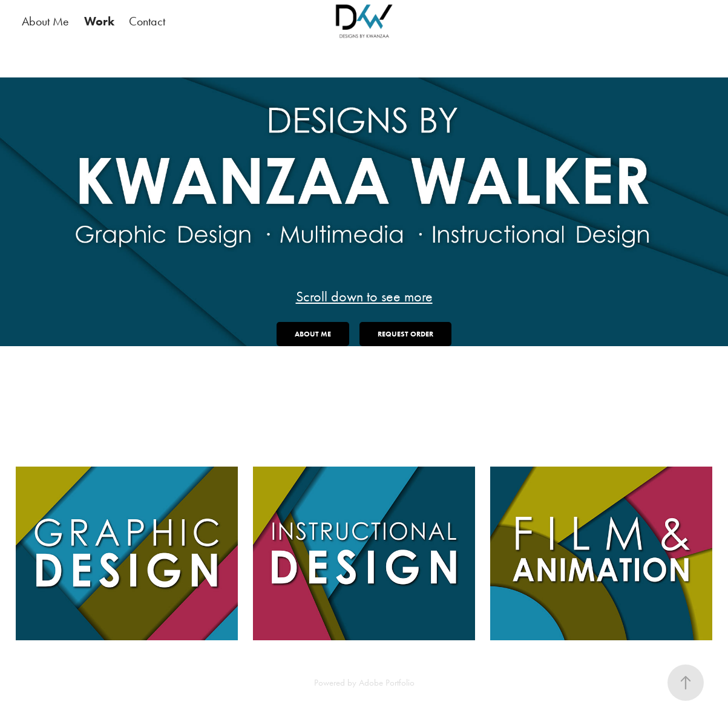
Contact (147, 21)
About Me (45, 21)
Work (99, 21)
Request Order (405, 334)
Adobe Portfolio (387, 683)
